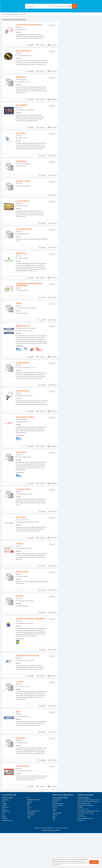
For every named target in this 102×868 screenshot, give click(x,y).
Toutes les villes (7, 833)
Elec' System (25, 541)
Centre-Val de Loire (83, 844)
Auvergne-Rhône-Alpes (84, 839)
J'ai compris (94, 862)
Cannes (4, 844)
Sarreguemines (31, 848)
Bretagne (80, 842)
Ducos (4, 850)
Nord (54, 852)
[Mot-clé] (37, 6)
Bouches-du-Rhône (58, 839)
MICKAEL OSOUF (27, 189)
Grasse (4, 852)
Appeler (31, 45)
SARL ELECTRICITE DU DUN (31, 687)
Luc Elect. (24, 713)
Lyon (29, 833)
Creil (3, 848)
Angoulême (5, 835)
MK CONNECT (26, 107)
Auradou (4, 840)
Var (53, 855)
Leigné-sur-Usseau (7, 855)
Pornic (29, 844)
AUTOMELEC (25, 165)
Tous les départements (60, 833)
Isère (54, 846)
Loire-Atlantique (57, 848)
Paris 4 (29, 842)
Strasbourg (30, 849)
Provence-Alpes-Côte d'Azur (86, 853)
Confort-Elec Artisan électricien (33, 25)
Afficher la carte (80, 45)
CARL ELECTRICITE (28, 241)
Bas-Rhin (55, 837)
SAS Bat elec (25, 79)
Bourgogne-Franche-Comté (86, 840)
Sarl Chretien (25, 476)
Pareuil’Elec (25, 771)
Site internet (52, 45)
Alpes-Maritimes (57, 835)
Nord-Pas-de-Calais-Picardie (86, 848)
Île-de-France (81, 855)
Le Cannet (5, 853)
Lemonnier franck (27, 513)
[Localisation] (60, 6)
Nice (28, 840)
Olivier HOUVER (26, 413)
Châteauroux (6, 846)
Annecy (4, 837)
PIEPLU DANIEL (26, 598)
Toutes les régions (84, 833)
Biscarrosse (5, 842)
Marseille (30, 836)
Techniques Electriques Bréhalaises (29, 647)
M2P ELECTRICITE (27, 51)
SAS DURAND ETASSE (29, 441)
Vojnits (23, 321)
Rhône (54, 853)
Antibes (4, 839)
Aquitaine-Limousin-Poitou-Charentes (89, 837)
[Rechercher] (74, 6)
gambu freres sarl (27, 344)
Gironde (55, 842)
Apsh (22, 743)
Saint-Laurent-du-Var (33, 846)
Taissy (29, 851)
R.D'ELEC (23, 570)
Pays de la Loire (82, 852)
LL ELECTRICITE (26, 213)
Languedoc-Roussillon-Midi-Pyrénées (88, 846)
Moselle (55, 850)
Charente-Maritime (58, 840)
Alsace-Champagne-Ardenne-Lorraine (89, 835)
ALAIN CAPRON (26, 383)
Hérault (55, 844)
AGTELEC (24, 622)
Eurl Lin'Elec (25, 135)
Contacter (41, 45)
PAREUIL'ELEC (25, 265)
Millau (29, 838)
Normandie (81, 850)
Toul (28, 853)
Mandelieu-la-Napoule (33, 834)
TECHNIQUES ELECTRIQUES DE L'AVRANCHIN (33, 298)
